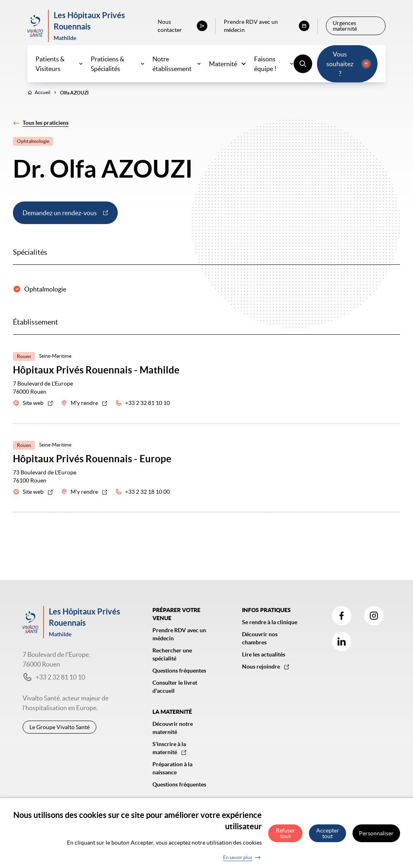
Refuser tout (286, 837)
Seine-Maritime (55, 364)
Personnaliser (376, 837)
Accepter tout (328, 837)
